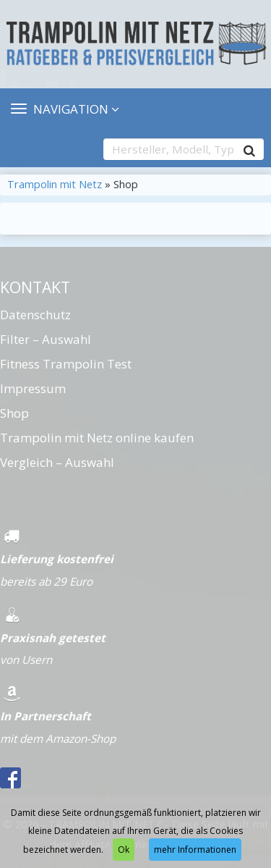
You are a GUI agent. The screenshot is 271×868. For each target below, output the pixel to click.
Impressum (33, 388)
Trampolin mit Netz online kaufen (97, 438)
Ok (124, 850)
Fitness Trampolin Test (66, 364)
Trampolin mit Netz (55, 184)
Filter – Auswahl (46, 339)
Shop (14, 413)
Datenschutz (35, 315)
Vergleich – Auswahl (57, 462)
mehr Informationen (195, 850)
